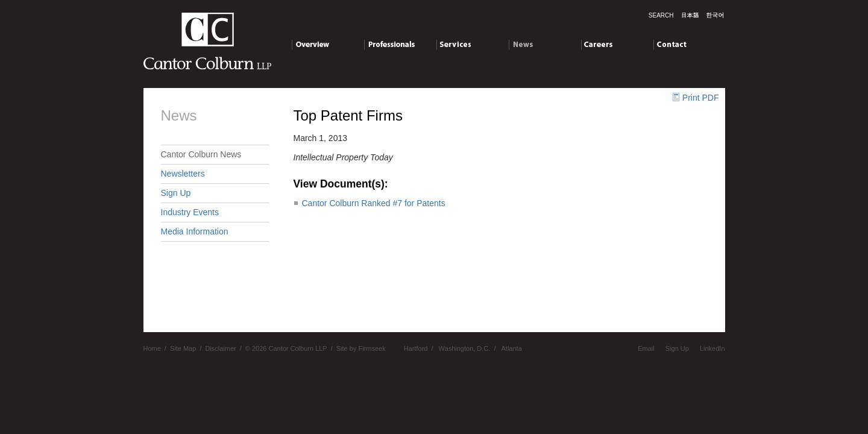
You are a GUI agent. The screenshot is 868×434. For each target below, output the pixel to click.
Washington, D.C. (465, 348)
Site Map (183, 348)
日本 (690, 15)
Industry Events (190, 212)
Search (661, 15)
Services (472, 46)
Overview (328, 46)
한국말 (715, 15)
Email (646, 348)
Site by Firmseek (361, 348)
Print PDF (701, 98)
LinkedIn (712, 348)
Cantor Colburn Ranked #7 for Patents (374, 203)
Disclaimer (220, 348)
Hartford (416, 348)
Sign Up (176, 193)
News (545, 46)
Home (152, 348)
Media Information (195, 231)
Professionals (400, 46)
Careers (617, 46)
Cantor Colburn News (201, 154)
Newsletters (183, 174)
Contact (689, 46)
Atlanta (512, 348)
